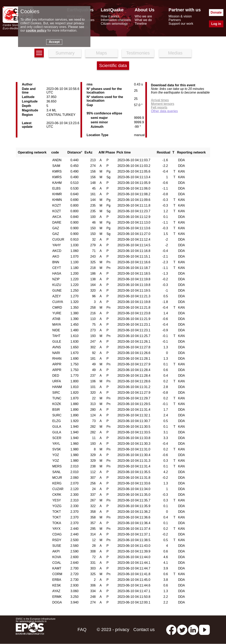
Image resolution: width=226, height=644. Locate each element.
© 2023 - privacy (113, 630)
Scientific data (113, 66)
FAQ (82, 630)
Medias (175, 53)
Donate (216, 12)
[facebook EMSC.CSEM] (171, 630)
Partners (175, 20)
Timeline (141, 24)
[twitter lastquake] (182, 630)
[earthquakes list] (39, 53)
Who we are (143, 16)
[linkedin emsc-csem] (193, 630)
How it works (110, 16)
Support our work (181, 24)
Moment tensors (163, 104)
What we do (143, 20)
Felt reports (159, 107)
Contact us (144, 630)
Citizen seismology (114, 24)
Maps (102, 53)
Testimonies (138, 53)
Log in (216, 24)
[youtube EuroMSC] (204, 630)
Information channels (116, 20)
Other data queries (164, 111)
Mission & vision (180, 16)
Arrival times (160, 100)
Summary (65, 53)
